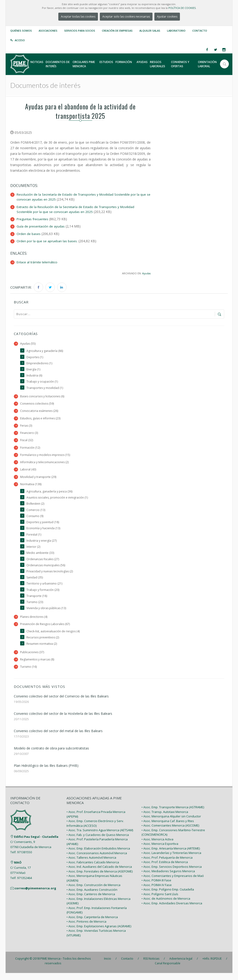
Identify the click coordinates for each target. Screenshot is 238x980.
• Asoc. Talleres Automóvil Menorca (91, 864)
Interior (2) (34, 551)
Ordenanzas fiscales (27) (44, 563)
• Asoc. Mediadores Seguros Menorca (168, 878)
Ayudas (146, 273)
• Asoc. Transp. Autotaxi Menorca (165, 819)
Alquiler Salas (150, 31)
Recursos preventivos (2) (44, 644)
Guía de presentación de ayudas (41, 226)
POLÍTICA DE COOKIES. (182, 8)
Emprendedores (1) (40, 363)
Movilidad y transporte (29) (39, 479)
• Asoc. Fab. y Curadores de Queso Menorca (98, 842)
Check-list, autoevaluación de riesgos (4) (54, 637)
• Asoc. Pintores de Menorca (86, 928)
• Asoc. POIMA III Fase (156, 887)
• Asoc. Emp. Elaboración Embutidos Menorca (98, 855)
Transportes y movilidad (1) (45, 388)
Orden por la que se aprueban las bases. (47, 240)
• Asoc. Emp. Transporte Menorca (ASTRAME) (173, 814)
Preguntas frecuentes (33, 219)
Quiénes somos (21, 31)
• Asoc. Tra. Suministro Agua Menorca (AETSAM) (100, 837)
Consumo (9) (35, 519)
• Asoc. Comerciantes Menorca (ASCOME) (170, 832)
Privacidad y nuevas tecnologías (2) (51, 576)
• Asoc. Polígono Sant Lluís (160, 901)
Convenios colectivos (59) (38, 404)
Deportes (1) (35, 357)
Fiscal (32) (27, 442)
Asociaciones (48, 31)
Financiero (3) (29, 434)
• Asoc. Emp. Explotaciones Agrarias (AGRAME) (99, 933)
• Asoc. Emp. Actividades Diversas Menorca (172, 910)
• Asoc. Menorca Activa (157, 846)
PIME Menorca (50, 965)
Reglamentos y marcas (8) (38, 666)
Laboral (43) (28, 472)
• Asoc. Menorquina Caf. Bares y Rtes (168, 828)
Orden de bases (29, 233)
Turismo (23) (35, 608)
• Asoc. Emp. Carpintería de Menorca (92, 924)
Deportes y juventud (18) (44, 526)
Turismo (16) (29, 674)
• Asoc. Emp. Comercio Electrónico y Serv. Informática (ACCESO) (95, 830)
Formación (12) (30, 449)
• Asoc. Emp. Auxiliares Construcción (92, 896)
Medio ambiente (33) (41, 557)
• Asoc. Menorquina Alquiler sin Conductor (171, 823)
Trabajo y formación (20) (43, 595)
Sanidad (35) (35, 582)
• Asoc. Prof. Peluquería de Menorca (167, 864)
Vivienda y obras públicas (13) (47, 614)
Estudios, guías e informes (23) (41, 419)
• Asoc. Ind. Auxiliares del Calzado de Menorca (99, 874)
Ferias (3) (26, 427)
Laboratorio (176, 31)
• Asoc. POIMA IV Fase (157, 892)
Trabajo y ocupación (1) (42, 382)
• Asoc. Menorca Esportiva (160, 851)
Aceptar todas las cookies (78, 17)
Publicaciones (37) (33, 659)
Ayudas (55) (28, 343)
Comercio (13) (36, 513)
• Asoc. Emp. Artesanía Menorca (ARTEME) (171, 855)
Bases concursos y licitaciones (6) (43, 397)
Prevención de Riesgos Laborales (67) (46, 630)
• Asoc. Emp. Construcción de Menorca (93, 892)
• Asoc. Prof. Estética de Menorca (165, 869)
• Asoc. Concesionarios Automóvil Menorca (97, 860)
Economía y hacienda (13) (44, 532)
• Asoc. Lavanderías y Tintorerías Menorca (171, 860)
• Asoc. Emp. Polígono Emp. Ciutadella (168, 896)
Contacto (200, 31)
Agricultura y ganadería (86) (45, 351)
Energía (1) (34, 369)
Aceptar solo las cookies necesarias (126, 17)
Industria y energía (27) (42, 545)
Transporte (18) (37, 601)
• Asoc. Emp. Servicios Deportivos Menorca (172, 873)
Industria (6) (35, 376)
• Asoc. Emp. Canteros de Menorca (91, 901)
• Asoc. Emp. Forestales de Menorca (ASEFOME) (100, 878)
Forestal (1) (34, 538)
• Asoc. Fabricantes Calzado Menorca (93, 869)
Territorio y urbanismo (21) (45, 589)
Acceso (20, 40)
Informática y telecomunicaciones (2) (45, 464)
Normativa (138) (31, 487)
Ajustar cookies (167, 17)
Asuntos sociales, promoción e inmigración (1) (58, 500)
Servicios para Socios (80, 31)
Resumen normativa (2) (43, 650)
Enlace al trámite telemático (38, 262)
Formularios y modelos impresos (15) (46, 457)
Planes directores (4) (35, 622)
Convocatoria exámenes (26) (40, 412)
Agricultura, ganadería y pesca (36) (50, 494)
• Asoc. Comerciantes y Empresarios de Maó (173, 883)
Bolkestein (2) (36, 507)
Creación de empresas (117, 31)
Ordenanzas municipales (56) (47, 570)
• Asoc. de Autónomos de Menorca (166, 905)
